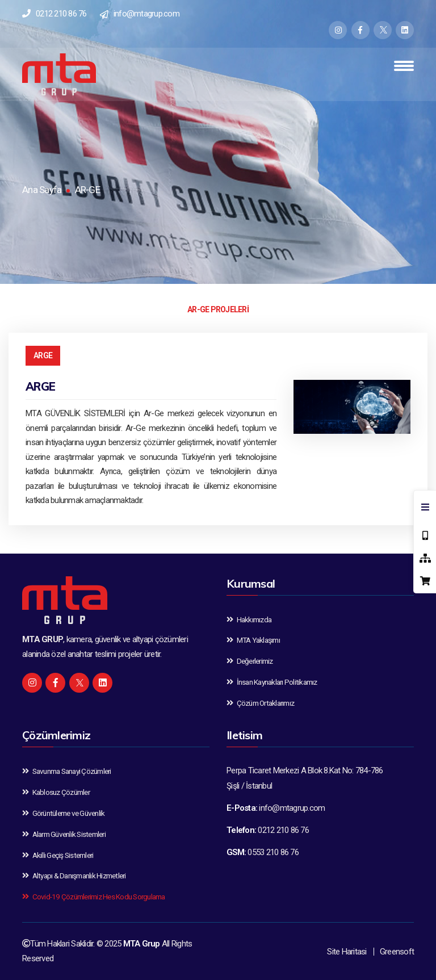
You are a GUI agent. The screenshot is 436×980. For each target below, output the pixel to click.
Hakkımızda (249, 619)
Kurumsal (251, 583)
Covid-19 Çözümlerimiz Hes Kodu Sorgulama (94, 897)
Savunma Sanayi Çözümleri (67, 771)
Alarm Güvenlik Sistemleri (64, 834)
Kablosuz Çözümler (56, 792)
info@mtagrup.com (146, 14)
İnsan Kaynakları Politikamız (272, 682)
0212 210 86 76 (61, 14)
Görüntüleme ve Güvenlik (63, 813)
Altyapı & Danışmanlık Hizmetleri (74, 876)
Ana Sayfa (42, 190)
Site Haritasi (347, 952)
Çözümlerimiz (56, 735)
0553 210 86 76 (273, 852)
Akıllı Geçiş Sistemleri (58, 855)
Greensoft (397, 952)
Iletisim (244, 735)
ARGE (43, 355)
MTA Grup (142, 944)
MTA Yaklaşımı (253, 640)
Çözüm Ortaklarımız (260, 703)
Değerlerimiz (250, 661)
